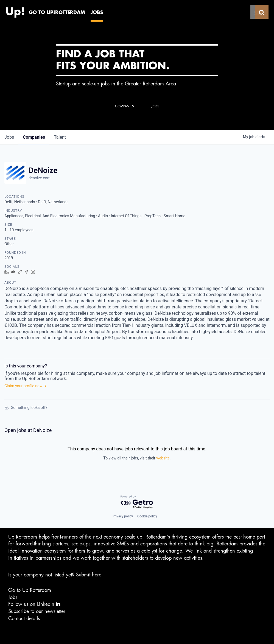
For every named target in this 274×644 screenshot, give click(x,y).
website (163, 458)
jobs (9, 137)
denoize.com (40, 178)
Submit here (89, 575)
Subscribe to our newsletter (37, 611)
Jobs (13, 597)
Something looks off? (26, 408)
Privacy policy (123, 516)
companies (34, 137)
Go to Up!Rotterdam (30, 590)
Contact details (24, 618)
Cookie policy (147, 516)
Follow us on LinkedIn (34, 604)
